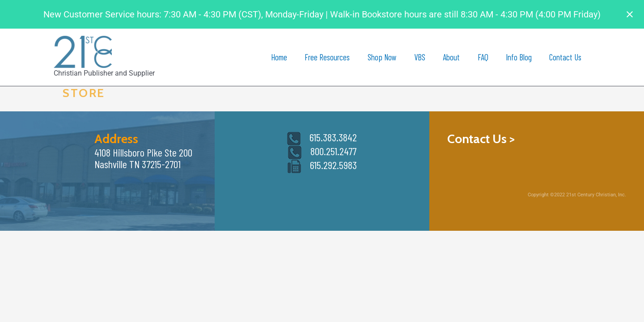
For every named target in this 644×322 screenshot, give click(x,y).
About (453, 57)
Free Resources (330, 57)
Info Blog (519, 57)
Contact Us (566, 57)
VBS (422, 57)
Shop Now (384, 57)
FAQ (484, 57)
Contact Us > (481, 139)
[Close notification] (630, 14)
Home (282, 57)
